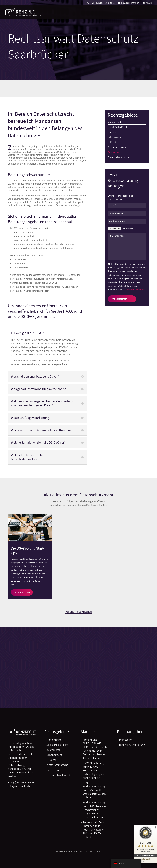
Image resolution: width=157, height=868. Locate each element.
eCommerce (114, 132)
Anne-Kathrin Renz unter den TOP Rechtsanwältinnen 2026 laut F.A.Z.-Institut (94, 830)
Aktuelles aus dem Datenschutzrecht (79, 495)
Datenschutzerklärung (135, 290)
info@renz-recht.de (128, 3)
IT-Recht (112, 142)
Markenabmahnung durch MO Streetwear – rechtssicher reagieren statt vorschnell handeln (95, 810)
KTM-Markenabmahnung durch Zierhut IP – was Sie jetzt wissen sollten (94, 790)
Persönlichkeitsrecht (118, 157)
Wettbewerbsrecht (117, 147)
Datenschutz (114, 152)
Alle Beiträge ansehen (79, 612)
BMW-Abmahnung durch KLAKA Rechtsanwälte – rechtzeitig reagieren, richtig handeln (95, 771)
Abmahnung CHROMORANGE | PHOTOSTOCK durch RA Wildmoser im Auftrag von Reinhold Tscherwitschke (95, 749)
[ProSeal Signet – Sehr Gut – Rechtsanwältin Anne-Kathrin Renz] (146, 840)
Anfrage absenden (119, 299)
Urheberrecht (115, 137)
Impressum (126, 740)
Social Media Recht (117, 127)
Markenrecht (114, 122)
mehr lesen (19, 592)
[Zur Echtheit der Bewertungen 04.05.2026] (146, 860)
